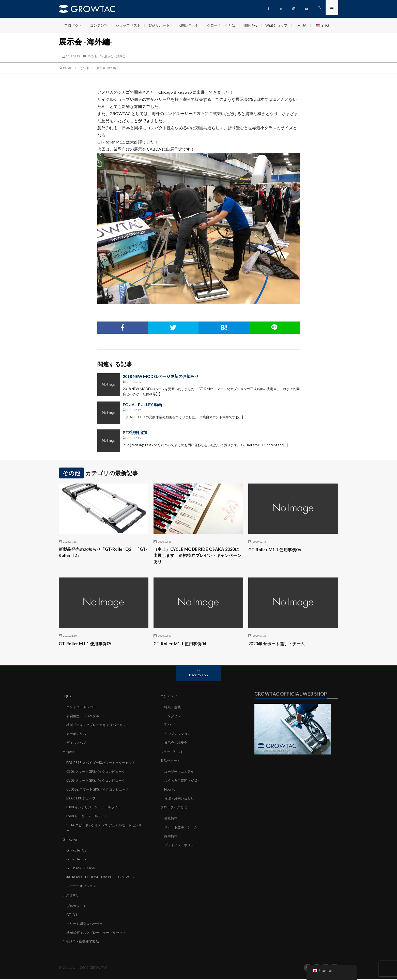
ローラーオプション (82, 887)
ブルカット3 (76, 907)
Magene (69, 753)
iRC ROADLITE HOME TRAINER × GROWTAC (104, 878)
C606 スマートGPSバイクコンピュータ (98, 773)
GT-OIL (73, 916)
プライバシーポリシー (182, 846)
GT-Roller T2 (77, 860)
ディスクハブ (77, 744)
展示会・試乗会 (115, 56)
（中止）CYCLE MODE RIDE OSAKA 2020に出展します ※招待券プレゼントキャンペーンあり (198, 556)
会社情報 (171, 819)
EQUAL (68, 698)
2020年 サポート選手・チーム (280, 645)
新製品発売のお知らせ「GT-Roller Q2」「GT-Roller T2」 (101, 553)
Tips (168, 726)
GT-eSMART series (82, 869)
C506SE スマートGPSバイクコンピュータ (100, 791)
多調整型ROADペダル (84, 718)
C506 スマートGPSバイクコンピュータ (98, 782)
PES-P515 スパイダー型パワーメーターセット (103, 764)
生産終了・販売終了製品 (82, 942)
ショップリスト (128, 25)
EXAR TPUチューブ (82, 800)
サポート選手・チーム (182, 828)
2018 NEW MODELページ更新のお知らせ (161, 376)
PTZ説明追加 (135, 432)
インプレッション (178, 735)
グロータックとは (221, 25)
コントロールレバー (82, 709)
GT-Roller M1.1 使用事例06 (277, 550)
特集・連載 (173, 709)
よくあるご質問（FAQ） (184, 782)
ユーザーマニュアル (180, 773)
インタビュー (175, 718)
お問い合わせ (188, 25)
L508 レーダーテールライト (88, 817)
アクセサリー (73, 896)
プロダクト (73, 25)
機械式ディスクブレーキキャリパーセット (100, 726)
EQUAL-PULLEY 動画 (142, 404)
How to (170, 791)
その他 (92, 56)
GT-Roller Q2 (77, 851)
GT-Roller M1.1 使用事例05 (88, 645)
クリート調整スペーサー (86, 925)
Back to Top (199, 677)
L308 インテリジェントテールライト (96, 808)
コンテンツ (99, 25)
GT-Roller (70, 840)
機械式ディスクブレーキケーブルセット (98, 933)
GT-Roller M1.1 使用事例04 (183, 645)
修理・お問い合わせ (180, 800)
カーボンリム (77, 735)
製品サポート (159, 25)
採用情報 (250, 25)
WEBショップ (276, 25)
